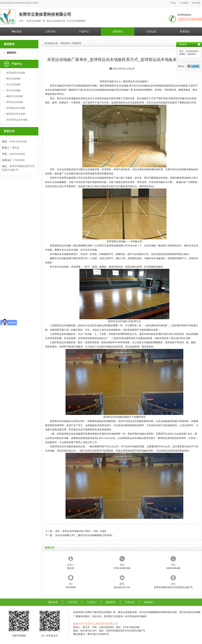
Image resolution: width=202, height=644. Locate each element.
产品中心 (84, 31)
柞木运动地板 (13, 90)
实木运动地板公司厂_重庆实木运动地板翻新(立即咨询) (84, 535)
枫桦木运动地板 (15, 96)
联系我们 (185, 31)
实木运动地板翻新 (57, 182)
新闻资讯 (118, 31)
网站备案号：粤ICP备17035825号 (91, 634)
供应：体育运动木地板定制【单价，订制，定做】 (81, 531)
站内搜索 (184, 3)
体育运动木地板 (15, 102)
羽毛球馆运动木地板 (17, 120)
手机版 (173, 3)
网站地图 (196, 3)
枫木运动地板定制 (90, 169)
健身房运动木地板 (16, 114)
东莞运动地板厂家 (124, 90)
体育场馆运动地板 (16, 73)
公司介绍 (50, 31)
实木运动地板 (13, 84)
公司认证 (151, 31)
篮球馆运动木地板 (16, 108)
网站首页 (17, 31)
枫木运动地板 (13, 79)
